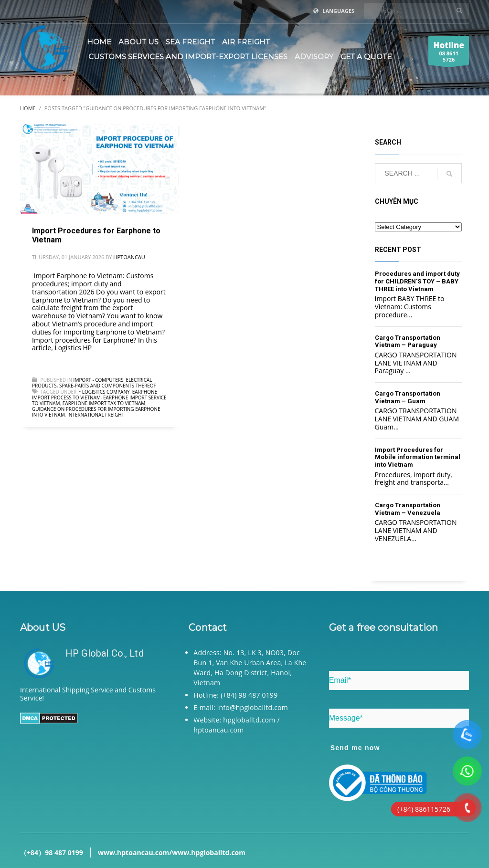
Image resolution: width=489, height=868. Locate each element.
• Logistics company (104, 392)
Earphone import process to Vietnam (95, 395)
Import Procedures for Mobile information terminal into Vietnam (418, 457)
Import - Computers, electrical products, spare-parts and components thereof (94, 383)
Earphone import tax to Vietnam (104, 403)
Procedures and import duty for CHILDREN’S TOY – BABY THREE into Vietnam (417, 281)
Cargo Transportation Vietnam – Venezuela (408, 509)
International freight (96, 415)
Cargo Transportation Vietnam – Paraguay (408, 341)
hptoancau (129, 257)
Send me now (355, 748)
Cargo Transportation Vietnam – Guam (408, 397)
